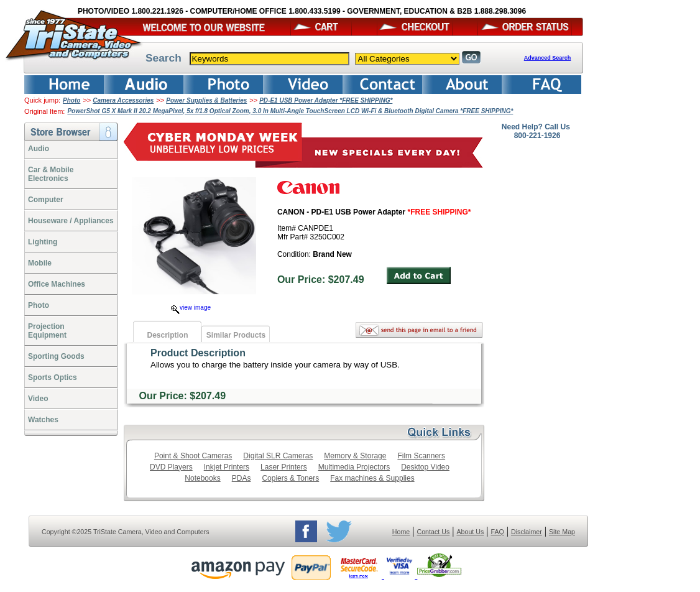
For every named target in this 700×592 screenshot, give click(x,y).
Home (401, 532)
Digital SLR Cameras (278, 456)
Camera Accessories (123, 100)
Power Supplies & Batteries (206, 100)
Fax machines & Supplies (372, 478)
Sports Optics (53, 377)
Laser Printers (284, 467)
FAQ (497, 532)
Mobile (40, 263)
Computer (46, 200)
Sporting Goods (56, 356)
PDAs (242, 478)
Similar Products (236, 335)
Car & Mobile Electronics (51, 174)
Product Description (198, 353)
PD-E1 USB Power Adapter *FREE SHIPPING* (326, 100)
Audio (39, 149)
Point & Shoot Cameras (193, 456)
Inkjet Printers (227, 467)
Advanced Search (548, 58)
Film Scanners (421, 456)
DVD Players (171, 467)
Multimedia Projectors (354, 467)
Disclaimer (527, 532)
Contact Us (434, 532)
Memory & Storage (355, 456)
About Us (470, 532)
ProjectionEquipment (47, 331)
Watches (43, 420)
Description (167, 335)
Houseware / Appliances (71, 221)
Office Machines (57, 284)
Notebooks (202, 478)
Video (38, 399)
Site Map (562, 532)
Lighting (43, 242)
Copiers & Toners (290, 478)
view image (191, 308)
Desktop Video (425, 467)
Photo (71, 100)
